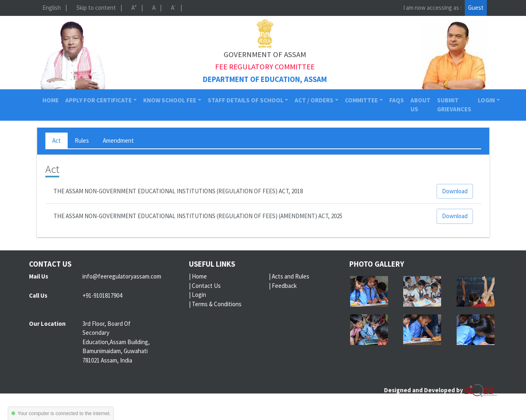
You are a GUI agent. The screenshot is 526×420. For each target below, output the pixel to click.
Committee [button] (361, 100)
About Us (421, 105)
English (52, 8)
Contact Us (206, 286)
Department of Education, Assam (265, 79)
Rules (82, 140)
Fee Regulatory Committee (265, 67)
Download (455, 191)
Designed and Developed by (441, 390)
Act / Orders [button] (314, 100)
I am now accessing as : (432, 8)
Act (57, 140)
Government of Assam (265, 54)
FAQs (397, 100)
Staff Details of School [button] (246, 100)
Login (199, 295)
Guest (476, 8)
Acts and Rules (291, 276)
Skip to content (96, 8)
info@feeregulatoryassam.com (122, 276)
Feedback (284, 286)
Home (52, 100)
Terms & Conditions (217, 304)
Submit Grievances (454, 105)
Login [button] (486, 100)
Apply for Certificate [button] (99, 100)
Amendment (118, 140)
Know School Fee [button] (170, 100)
